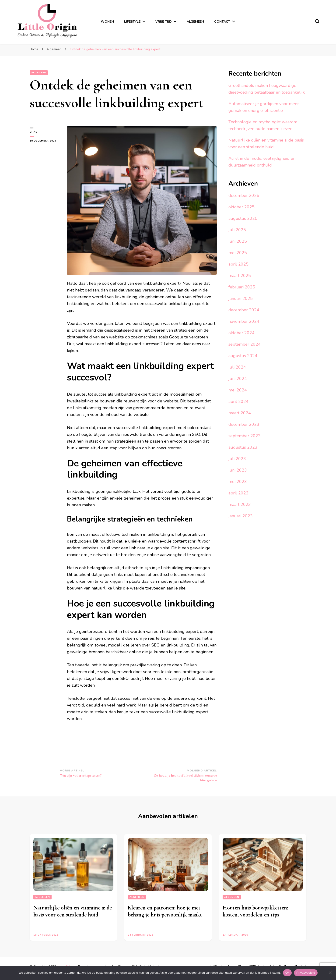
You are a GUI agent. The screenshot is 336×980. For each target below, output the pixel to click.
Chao (34, 132)
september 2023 (245, 436)
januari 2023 (241, 516)
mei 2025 (238, 253)
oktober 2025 (241, 207)
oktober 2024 (241, 333)
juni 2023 (238, 470)
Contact (222, 22)
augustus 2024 (243, 356)
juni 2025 (238, 241)
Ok (287, 973)
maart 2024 (240, 413)
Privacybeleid (306, 973)
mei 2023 (238, 482)
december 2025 (244, 195)
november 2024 (244, 321)
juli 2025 (237, 230)
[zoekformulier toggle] (317, 21)
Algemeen (195, 22)
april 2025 (238, 264)
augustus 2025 (243, 218)
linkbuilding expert (161, 283)
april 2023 (238, 493)
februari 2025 (242, 287)
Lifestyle (132, 22)
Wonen (107, 22)
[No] (330, 973)
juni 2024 (238, 379)
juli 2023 (237, 459)
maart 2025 (240, 276)
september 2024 (245, 344)
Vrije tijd (164, 22)
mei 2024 (238, 390)
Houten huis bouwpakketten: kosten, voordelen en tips (255, 911)
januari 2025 (241, 298)
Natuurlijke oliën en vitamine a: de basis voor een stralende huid (73, 911)
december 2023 (244, 424)
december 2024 (244, 310)
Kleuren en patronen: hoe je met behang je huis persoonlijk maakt (165, 911)
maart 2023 (240, 504)
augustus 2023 (243, 447)
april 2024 (238, 401)
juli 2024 (237, 367)
